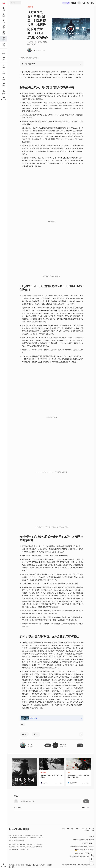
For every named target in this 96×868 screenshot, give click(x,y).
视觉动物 (43, 772)
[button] (23, 64)
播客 (77, 829)
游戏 (22, 725)
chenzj (30, 744)
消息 (92, 3)
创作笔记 (30, 7)
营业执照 (92, 836)
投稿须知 (28, 865)
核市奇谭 (91, 829)
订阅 (80, 745)
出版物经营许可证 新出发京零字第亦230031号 (82, 857)
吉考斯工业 (84, 829)
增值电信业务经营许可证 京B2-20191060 (83, 840)
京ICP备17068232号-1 (88, 843)
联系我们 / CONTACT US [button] (17, 865)
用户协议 (36, 865)
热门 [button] (83, 807)
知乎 (64, 829)
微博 (68, 829)
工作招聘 (12, 867)
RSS (93, 831)
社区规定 (50, 865)
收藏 (84, 3)
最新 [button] (88, 807)
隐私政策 (43, 865)
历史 (88, 3)
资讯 (69, 772)
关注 (48, 745)
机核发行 (87, 831)
